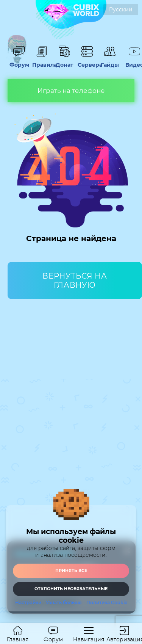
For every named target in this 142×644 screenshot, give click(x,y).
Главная (18, 634)
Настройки (28, 603)
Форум (19, 61)
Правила (42, 61)
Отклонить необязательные (71, 589)
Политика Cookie (107, 603)
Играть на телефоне (71, 91)
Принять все (71, 570)
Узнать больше (64, 603)
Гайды (110, 61)
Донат (64, 61)
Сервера (87, 61)
